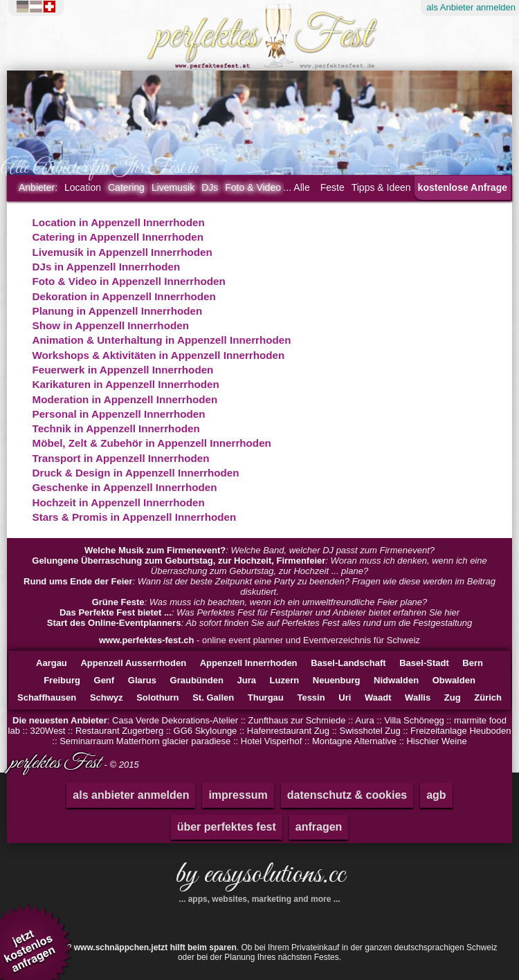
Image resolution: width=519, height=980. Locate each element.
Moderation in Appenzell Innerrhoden (125, 399)
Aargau (52, 663)
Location (83, 187)
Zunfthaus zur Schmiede (297, 720)
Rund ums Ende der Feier (78, 581)
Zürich (488, 697)
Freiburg (62, 680)
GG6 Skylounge (206, 731)
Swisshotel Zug (370, 731)
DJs (210, 187)
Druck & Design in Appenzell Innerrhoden (136, 473)
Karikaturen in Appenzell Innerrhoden (126, 384)
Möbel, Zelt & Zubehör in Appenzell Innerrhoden (152, 443)
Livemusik (173, 187)
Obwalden (454, 680)
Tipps (381, 187)
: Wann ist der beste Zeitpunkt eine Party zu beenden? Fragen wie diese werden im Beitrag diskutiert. (259, 586)
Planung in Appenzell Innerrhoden (118, 311)
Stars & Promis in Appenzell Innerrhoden (135, 517)
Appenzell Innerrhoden (249, 663)
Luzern (285, 680)
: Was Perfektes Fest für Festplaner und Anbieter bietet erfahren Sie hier (259, 612)
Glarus (142, 680)
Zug (453, 697)
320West (47, 731)
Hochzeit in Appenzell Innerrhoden (119, 502)
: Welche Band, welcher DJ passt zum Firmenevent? (259, 550)
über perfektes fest (227, 827)
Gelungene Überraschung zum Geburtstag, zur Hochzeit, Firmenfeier (179, 561)
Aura (364, 720)
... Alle (297, 187)
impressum (238, 795)
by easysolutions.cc (259, 880)
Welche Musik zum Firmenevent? (155, 550)
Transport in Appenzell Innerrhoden (121, 458)
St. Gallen (213, 697)
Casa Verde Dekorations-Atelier (175, 720)
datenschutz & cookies (347, 795)
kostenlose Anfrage (463, 187)
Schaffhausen (47, 697)
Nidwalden (396, 680)
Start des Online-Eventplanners (114, 623)
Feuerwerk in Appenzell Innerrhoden (123, 370)
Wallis (418, 697)
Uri (345, 697)
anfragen (319, 827)
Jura (246, 680)
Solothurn (157, 697)
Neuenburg (337, 680)
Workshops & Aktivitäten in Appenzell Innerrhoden (159, 355)
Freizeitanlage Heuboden (461, 731)
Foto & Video (253, 187)
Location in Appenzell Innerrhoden (119, 222)
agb (436, 795)
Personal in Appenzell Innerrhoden (119, 414)
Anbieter (38, 187)
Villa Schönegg (414, 720)
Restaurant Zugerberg (119, 731)
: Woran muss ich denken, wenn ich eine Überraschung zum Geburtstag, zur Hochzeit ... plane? (259, 566)
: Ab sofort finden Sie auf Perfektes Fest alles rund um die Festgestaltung (259, 623)
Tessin (311, 697)
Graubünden (197, 680)
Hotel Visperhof (272, 741)
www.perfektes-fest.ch (147, 640)
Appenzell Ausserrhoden (133, 663)
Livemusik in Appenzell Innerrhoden (122, 252)
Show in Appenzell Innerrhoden (111, 325)
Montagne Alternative (354, 741)
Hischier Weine (436, 741)
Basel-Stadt (424, 663)
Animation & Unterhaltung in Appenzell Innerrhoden (162, 340)
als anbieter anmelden (131, 795)
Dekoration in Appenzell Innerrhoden (124, 296)
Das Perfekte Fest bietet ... (116, 612)
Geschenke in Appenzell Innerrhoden (125, 487)
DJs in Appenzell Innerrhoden (107, 267)
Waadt (378, 697)
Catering (126, 187)
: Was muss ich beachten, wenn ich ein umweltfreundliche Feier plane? (260, 602)
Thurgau (266, 697)
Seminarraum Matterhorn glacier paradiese (145, 741)
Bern (473, 663)
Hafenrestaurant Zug (288, 731)
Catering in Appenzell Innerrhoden (118, 237)
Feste (333, 187)
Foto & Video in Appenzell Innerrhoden (129, 281)
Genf (104, 680)
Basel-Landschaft (348, 663)
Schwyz (107, 697)
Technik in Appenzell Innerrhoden (116, 428)
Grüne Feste (118, 602)
